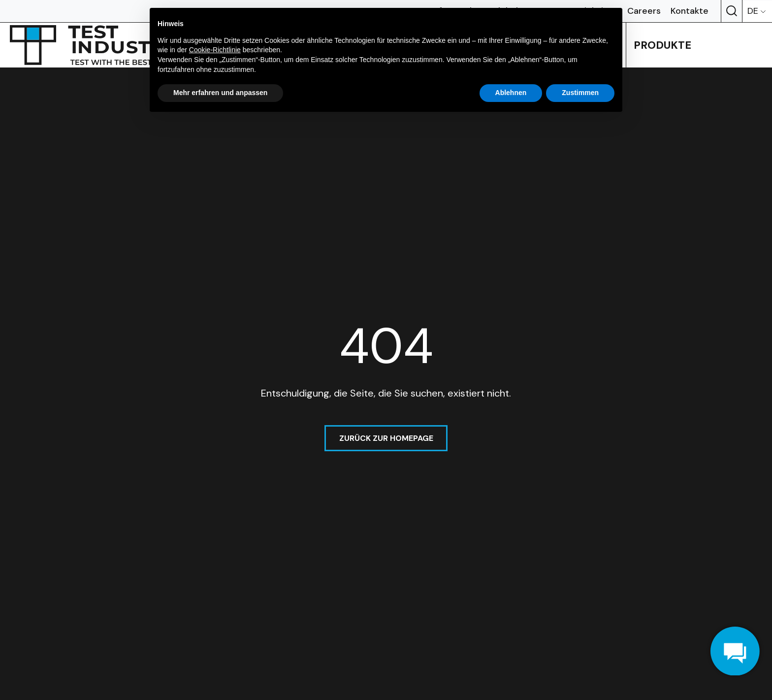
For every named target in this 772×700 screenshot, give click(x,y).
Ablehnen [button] (511, 93)
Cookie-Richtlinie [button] (215, 50)
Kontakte (690, 11)
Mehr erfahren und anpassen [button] (220, 93)
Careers (644, 11)
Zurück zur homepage (386, 438)
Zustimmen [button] (580, 93)
